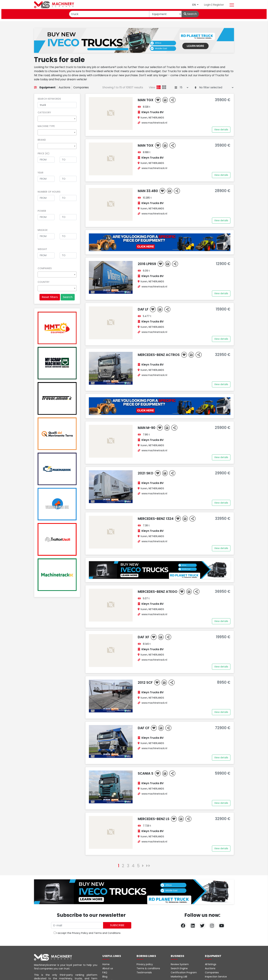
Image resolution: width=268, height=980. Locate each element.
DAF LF (143, 309)
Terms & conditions (148, 968)
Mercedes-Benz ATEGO (158, 592)
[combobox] (57, 119)
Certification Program (184, 972)
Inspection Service (216, 977)
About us (108, 968)
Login (208, 5)
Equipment (48, 87)
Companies (81, 87)
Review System (180, 964)
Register (219, 5)
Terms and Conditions (107, 933)
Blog (105, 977)
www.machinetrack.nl (154, 123)
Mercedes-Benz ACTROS (159, 355)
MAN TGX (146, 100)
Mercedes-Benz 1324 (156, 519)
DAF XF (144, 637)
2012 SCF (146, 682)
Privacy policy (145, 964)
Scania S (146, 773)
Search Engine (179, 968)
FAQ (105, 972)
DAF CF (144, 728)
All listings (211, 964)
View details (221, 130)
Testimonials (144, 972)
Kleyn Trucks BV (153, 112)
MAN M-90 (147, 428)
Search (190, 14)
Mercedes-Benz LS (154, 819)
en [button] (194, 5)
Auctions (64, 87)
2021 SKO (146, 473)
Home (106, 964)
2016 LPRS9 (147, 264)
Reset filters (50, 297)
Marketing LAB (179, 977)
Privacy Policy (80, 933)
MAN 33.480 (148, 191)
